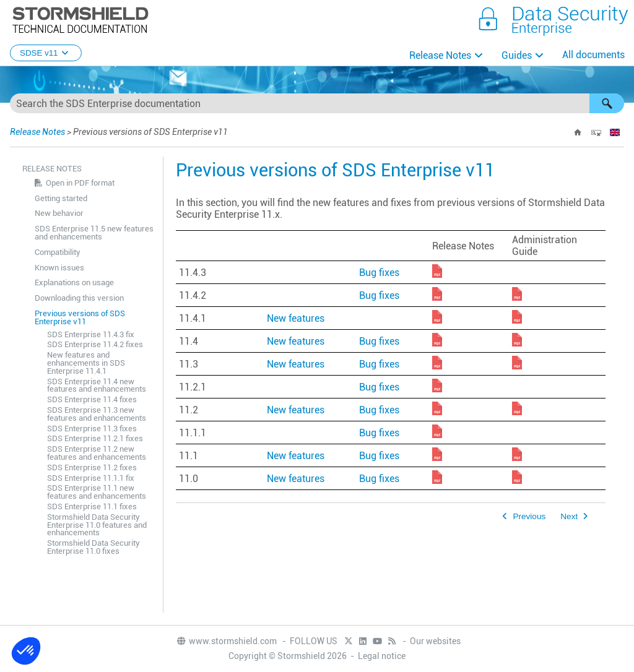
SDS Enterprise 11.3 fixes (92, 429)
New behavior (59, 213)
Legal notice (382, 656)
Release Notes (440, 55)
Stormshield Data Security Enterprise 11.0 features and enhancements (97, 525)
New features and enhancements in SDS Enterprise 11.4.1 (86, 363)
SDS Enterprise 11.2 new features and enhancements (97, 453)
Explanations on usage (74, 282)
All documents (593, 55)
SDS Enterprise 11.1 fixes (92, 506)
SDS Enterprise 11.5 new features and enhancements (94, 233)
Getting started (61, 198)
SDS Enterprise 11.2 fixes (92, 467)
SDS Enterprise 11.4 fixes (92, 399)
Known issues (59, 268)
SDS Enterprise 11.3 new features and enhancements (97, 414)
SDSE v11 (46, 53)
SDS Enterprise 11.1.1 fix (91, 478)
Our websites (435, 641)
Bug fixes (379, 273)
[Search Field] (317, 103)
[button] (607, 103)
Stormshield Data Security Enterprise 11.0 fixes (93, 547)
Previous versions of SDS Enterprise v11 (80, 317)
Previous (529, 516)
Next (569, 516)
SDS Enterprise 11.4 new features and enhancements (97, 386)
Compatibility (58, 252)
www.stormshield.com (226, 641)
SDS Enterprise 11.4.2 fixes (95, 344)
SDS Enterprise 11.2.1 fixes (95, 438)
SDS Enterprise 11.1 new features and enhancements (97, 492)
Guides (517, 55)
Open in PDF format (80, 183)
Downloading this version (79, 298)
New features (296, 318)
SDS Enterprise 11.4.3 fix (91, 334)
